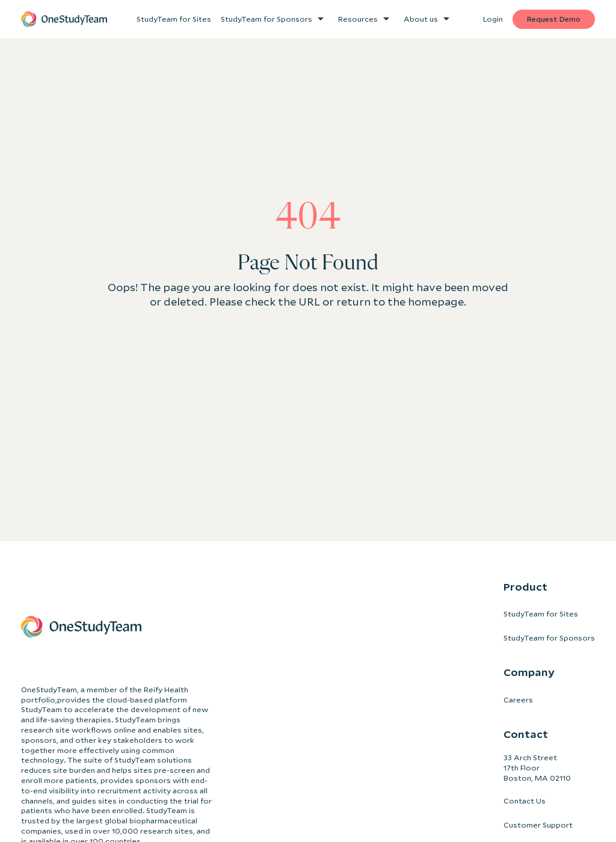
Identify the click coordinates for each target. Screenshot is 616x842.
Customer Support (538, 825)
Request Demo (554, 19)
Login (493, 19)
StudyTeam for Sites (541, 614)
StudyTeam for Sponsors (549, 638)
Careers (518, 700)
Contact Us (525, 801)
